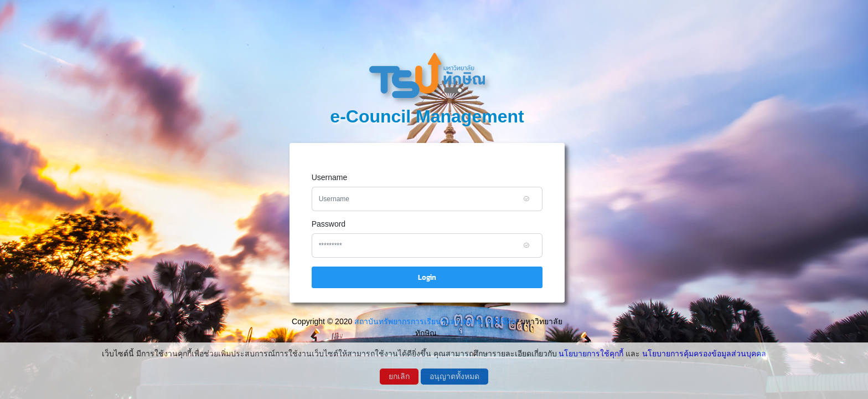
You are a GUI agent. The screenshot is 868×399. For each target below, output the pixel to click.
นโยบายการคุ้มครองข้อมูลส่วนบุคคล (704, 354)
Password (329, 224)
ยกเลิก (399, 376)
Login (427, 277)
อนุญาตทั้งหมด (454, 376)
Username (330, 177)
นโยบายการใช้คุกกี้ (591, 354)
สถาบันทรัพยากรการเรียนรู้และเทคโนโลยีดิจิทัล (435, 321)
